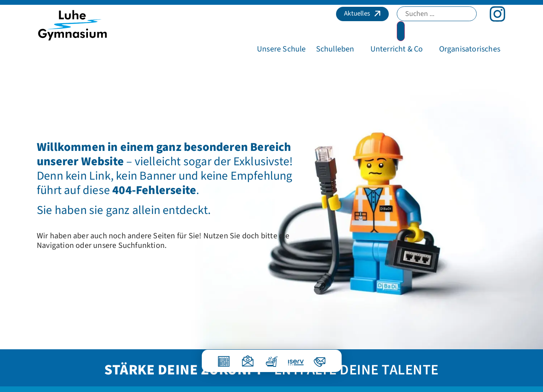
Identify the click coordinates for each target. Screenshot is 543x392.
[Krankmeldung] (248, 358)
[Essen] (272, 358)
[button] (281, 49)
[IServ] (291, 359)
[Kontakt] (320, 358)
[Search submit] (401, 31)
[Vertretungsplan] (224, 358)
